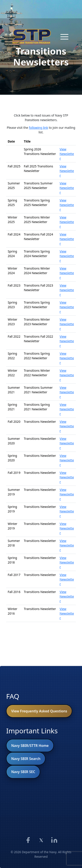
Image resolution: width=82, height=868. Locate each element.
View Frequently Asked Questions (39, 711)
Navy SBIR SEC (23, 772)
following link (38, 128)
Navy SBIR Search (26, 759)
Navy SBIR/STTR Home (30, 746)
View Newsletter (67, 154)
